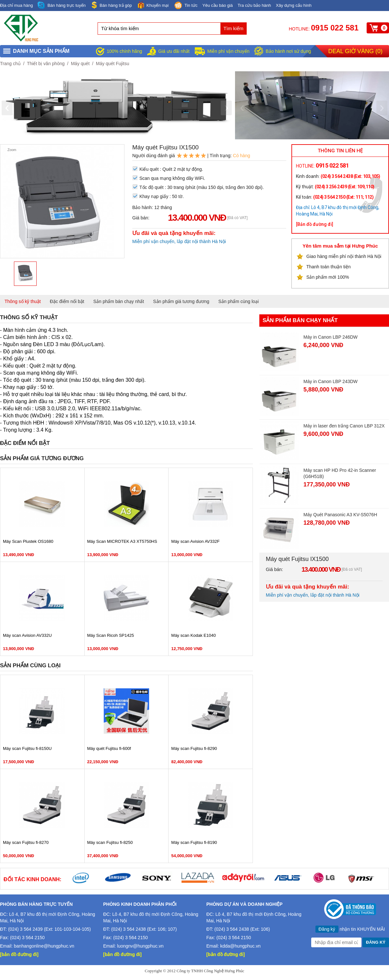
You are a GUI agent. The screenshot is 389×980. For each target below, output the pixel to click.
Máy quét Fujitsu (113, 64)
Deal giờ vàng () (355, 51)
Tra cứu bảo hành (254, 5)
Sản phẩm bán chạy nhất (119, 301)
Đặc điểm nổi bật (67, 301)
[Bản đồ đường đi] (315, 224)
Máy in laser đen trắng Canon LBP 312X (344, 426)
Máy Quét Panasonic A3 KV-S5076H (340, 515)
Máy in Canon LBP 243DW (330, 381)
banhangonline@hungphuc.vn (44, 946)
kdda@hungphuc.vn (240, 946)
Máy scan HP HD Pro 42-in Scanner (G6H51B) (340, 473)
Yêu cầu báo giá (218, 5)
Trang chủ (10, 64)
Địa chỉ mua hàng (16, 5)
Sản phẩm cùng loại (239, 301)
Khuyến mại (153, 5)
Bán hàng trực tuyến (62, 5)
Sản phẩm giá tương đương (181, 301)
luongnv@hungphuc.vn (140, 946)
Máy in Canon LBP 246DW (330, 337)
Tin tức (185, 6)
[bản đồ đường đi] (19, 954)
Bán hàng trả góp (111, 5)
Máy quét (80, 64)
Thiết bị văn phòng (46, 64)
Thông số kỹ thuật (23, 301)
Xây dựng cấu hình (294, 5)
